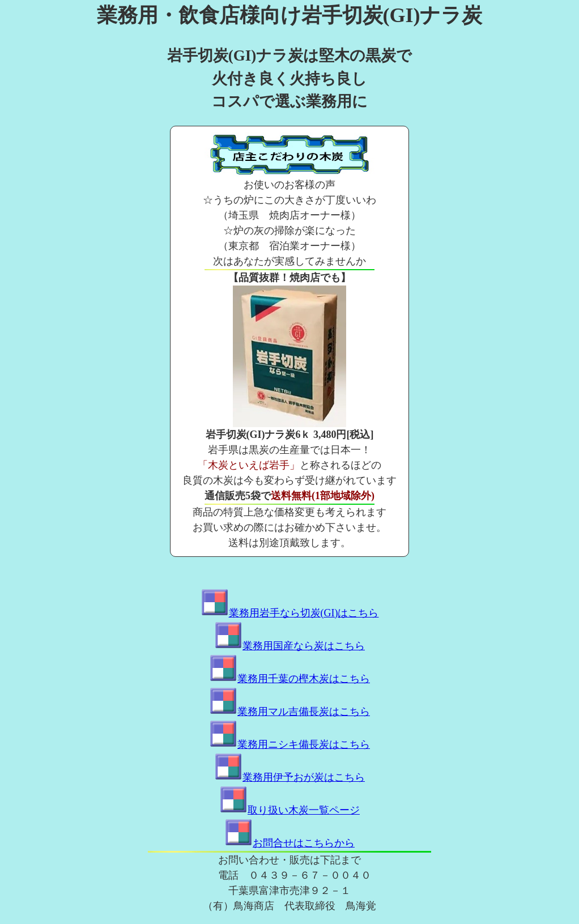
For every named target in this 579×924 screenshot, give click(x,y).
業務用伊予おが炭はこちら (289, 777)
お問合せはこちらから (289, 843)
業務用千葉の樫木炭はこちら (289, 679)
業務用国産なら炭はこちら (289, 646)
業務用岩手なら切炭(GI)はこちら (290, 613)
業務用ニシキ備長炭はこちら (289, 744)
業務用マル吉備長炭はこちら (289, 712)
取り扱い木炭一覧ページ (289, 810)
